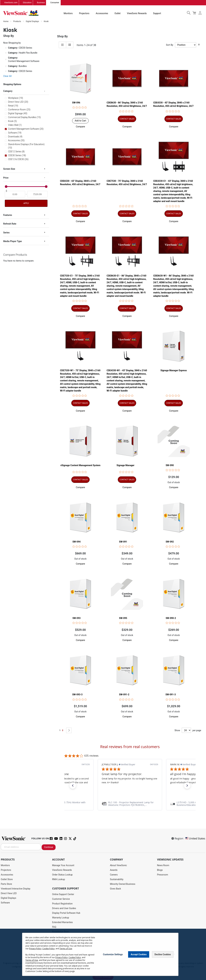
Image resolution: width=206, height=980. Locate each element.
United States (195, 839)
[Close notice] (174, 954)
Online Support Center (63, 894)
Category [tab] (8, 91)
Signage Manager (125, 465)
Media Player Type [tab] (12, 241)
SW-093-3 (77, 695)
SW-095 (123, 618)
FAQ (54, 927)
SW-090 (170, 465)
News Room (163, 865)
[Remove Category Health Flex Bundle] (6, 53)
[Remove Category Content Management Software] (6, 60)
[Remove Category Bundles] (6, 66)
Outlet (117, 14)
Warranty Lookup (61, 918)
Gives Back (115, 889)
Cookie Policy (48, 949)
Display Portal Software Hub (66, 913)
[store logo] (21, 13)
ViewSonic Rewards (137, 14)
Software (5, 903)
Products (17, 22)
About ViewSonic (118, 865)
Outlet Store (7, 879)
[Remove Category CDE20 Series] (6, 71)
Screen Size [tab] (9, 169)
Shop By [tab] (62, 36)
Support (157, 14)
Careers (114, 875)
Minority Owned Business (123, 884)
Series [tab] (6, 233)
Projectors (84, 14)
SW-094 (76, 542)
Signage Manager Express (174, 371)
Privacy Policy (35, 949)
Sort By (170, 45)
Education (27, 3)
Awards (114, 870)
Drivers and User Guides (64, 908)
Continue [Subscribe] (49, 847)
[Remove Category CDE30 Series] (6, 48)
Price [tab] (6, 178)
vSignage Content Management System (80, 465)
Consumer (55, 3)
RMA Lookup (59, 879)
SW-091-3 (171, 695)
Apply (26, 203)
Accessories (102, 14)
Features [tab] (8, 215)
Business (41, 3)
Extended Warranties (62, 922)
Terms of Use (66, 949)
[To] (37, 194)
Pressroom (163, 875)
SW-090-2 (171, 618)
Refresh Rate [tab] (10, 224)
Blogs (160, 870)
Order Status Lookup (62, 875)
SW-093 (76, 618)
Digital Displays (33, 22)
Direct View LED (9, 893)
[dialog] (103, 954)
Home (6, 22)
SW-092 (170, 542)
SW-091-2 (124, 695)
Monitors (68, 14)
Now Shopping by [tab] (12, 43)
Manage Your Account (63, 865)
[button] (80, 127)
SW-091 (123, 542)
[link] (130, 804)
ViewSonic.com (11, 3)
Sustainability (117, 879)
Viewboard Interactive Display (16, 889)
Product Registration (62, 904)
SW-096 (76, 103)
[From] (15, 194)
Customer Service (61, 899)
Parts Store (6, 884)
